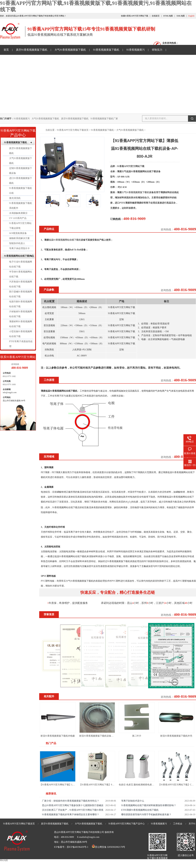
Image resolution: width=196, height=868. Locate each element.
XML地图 (181, 16)
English (191, 16)
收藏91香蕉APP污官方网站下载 (135, 16)
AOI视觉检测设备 (18, 233)
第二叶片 (137, 736)
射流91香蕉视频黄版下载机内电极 (58, 736)
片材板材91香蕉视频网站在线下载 (21, 314)
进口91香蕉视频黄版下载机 (21, 181)
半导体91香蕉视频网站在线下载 (21, 274)
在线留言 (156, 16)
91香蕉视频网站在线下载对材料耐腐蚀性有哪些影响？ (149, 805)
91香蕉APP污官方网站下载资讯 (22, 60)
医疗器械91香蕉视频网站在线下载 (21, 294)
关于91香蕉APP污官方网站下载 (106, 60)
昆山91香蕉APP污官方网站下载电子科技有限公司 (79, 832)
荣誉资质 (49, 614)
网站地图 (4, 860)
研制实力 (157, 50)
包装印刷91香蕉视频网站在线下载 (21, 304)
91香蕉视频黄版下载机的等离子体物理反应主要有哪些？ (71, 815)
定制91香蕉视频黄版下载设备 (21, 171)
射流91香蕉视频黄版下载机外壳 (176, 736)
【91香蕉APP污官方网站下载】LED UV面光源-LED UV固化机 (71, 785)
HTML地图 (168, 16)
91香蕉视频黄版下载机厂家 (104, 119)
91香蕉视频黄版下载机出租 (21, 191)
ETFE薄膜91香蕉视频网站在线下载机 (140, 810)
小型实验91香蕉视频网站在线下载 (21, 334)
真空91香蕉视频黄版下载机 (32, 50)
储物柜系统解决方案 (19, 238)
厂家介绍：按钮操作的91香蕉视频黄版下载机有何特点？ (71, 801)
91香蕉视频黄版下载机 (106, 50)
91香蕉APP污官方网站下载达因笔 (20, 226)
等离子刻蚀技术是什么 (133, 801)
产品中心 (18, 132)
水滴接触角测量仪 (18, 213)
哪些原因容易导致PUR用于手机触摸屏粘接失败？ (146, 815)
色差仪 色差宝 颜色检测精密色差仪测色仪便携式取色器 (147, 785)
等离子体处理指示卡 (19, 248)
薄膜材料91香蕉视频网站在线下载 (21, 324)
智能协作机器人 (17, 243)
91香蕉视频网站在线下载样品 (64, 60)
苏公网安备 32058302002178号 (108, 847)
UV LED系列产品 (18, 218)
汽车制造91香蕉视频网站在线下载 (21, 284)
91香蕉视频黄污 (136, 50)
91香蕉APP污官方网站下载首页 (73, 130)
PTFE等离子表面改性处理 (21, 344)
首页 (6, 50)
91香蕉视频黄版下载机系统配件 (21, 206)
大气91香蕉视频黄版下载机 (70, 50)
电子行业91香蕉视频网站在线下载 (21, 264)
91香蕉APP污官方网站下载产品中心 (127, 824)
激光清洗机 (15, 198)
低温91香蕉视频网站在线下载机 (65, 240)
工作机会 (178, 824)
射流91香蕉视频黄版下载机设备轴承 (98, 736)
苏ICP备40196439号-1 (78, 847)
